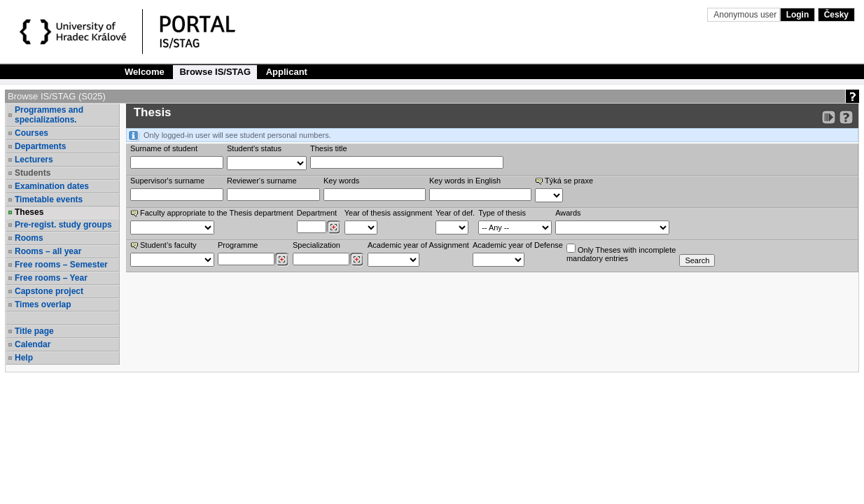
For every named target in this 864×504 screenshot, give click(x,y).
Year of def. (455, 213)
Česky (836, 15)
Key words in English (465, 181)
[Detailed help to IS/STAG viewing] (846, 117)
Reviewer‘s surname (262, 181)
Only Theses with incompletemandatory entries (621, 253)
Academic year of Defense (518, 245)
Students (33, 173)
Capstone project (49, 291)
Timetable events (49, 199)
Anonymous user (746, 15)
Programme (238, 245)
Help (24, 358)
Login (798, 15)
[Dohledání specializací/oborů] (357, 260)
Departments (40, 146)
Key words (341, 181)
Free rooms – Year (51, 278)
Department (317, 213)
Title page (34, 331)
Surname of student (164, 148)
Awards (568, 213)
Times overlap (43, 304)
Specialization (316, 245)
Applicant (287, 72)
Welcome (145, 72)
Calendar (33, 344)
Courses (32, 133)
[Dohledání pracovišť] (334, 227)
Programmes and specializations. (49, 115)
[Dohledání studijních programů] (282, 260)
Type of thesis (502, 213)
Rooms (29, 238)
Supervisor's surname (167, 181)
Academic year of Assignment (418, 245)
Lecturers (34, 160)
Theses (29, 212)
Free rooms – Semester (61, 265)
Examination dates (52, 186)
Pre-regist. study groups (63, 225)
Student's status (254, 148)
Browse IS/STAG (215, 72)
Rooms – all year (48, 251)
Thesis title (329, 148)
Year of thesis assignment (389, 213)
